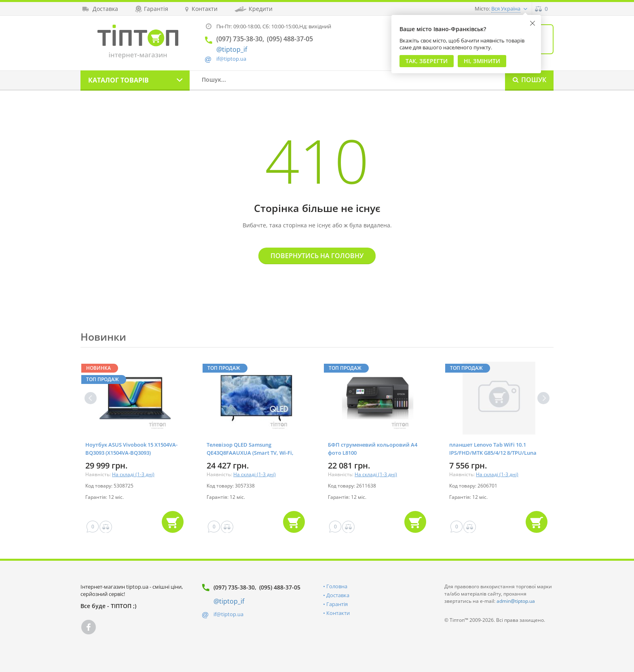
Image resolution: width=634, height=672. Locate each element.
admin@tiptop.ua (516, 601)
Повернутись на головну (317, 256)
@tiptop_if (232, 49)
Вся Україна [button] (506, 8)
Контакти (338, 613)
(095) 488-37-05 (280, 587)
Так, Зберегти (427, 61)
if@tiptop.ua (228, 614)
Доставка (338, 595)
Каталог (118, 80)
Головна (337, 586)
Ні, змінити (482, 61)
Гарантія (337, 604)
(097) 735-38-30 (234, 587)
